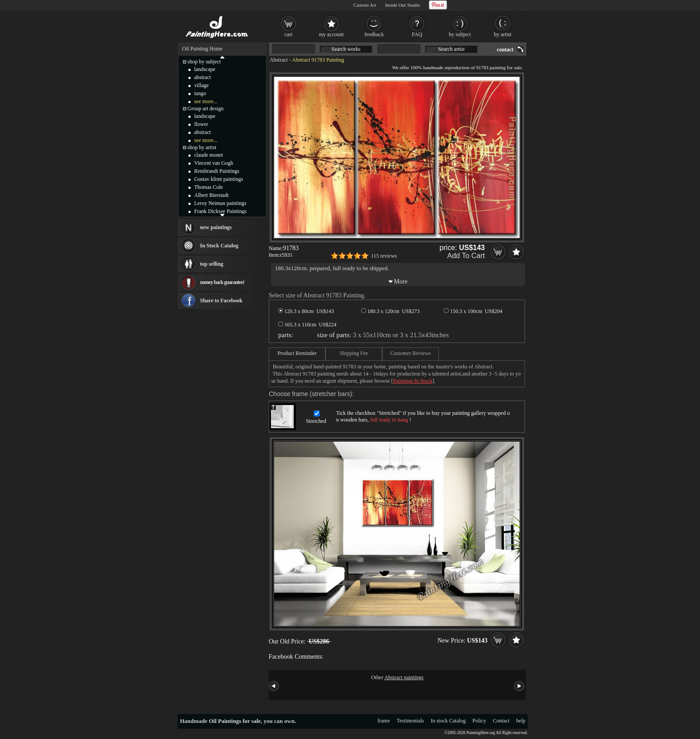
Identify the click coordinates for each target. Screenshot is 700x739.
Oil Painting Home (202, 49)
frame (384, 721)
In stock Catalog (448, 721)
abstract (202, 77)
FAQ (417, 34)
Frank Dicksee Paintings (220, 211)
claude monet (208, 155)
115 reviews (384, 256)
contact (505, 50)
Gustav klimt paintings (219, 179)
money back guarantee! (222, 282)
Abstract (279, 60)
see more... (206, 101)
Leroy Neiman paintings (220, 203)
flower (201, 124)
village (202, 85)
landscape (205, 69)
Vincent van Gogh (214, 163)
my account (331, 34)
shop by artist (202, 147)
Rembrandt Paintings (217, 171)
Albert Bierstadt (211, 195)
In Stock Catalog (219, 246)
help (521, 721)
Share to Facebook (221, 301)
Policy (479, 721)
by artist (503, 34)
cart (288, 34)
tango (200, 93)
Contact (501, 721)
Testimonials (410, 721)
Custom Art (365, 5)
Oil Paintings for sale (235, 721)
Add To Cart (466, 256)
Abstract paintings (404, 677)
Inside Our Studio (403, 5)
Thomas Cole (208, 187)
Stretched (316, 421)
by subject (460, 34)
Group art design (206, 109)
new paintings (216, 227)
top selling (212, 264)
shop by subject (204, 62)
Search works (346, 49)
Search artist (451, 49)
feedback (374, 34)
